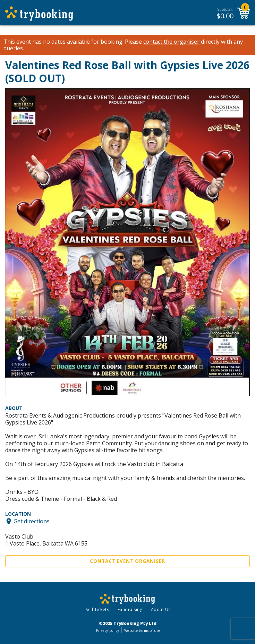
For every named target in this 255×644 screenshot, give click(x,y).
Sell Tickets (97, 609)
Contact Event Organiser (127, 561)
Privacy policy (108, 630)
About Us (161, 609)
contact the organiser (171, 42)
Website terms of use (142, 630)
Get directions (32, 521)
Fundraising (130, 609)
